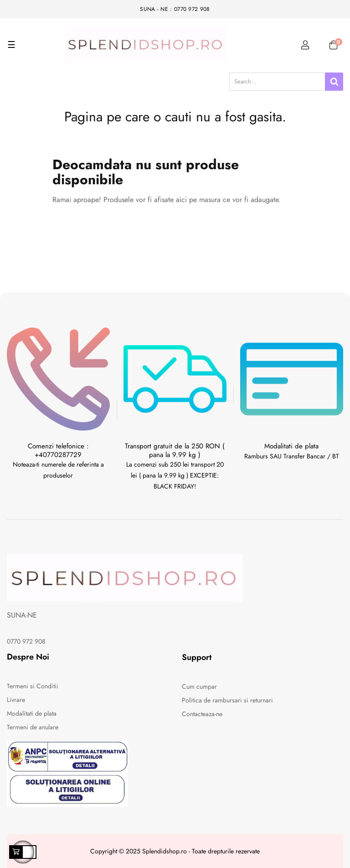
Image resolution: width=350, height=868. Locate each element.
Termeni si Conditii (33, 686)
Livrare (16, 700)
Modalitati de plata (32, 713)
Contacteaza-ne (202, 714)
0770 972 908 (26, 641)
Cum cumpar (199, 686)
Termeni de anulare (33, 727)
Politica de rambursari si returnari (227, 700)
